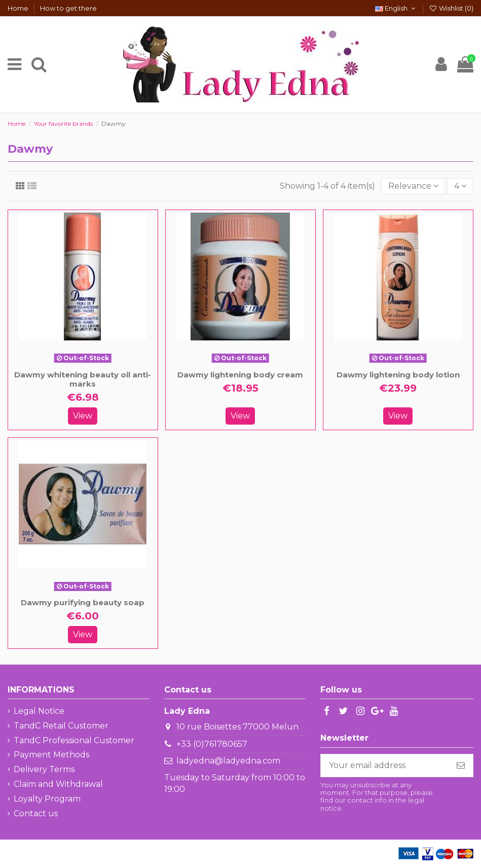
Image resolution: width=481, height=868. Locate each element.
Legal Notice (39, 711)
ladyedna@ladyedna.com (228, 761)
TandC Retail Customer (61, 726)
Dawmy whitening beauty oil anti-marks (83, 379)
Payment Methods (51, 755)
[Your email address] (385, 765)
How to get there (68, 8)
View (83, 416)
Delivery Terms (44, 769)
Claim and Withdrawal (58, 784)
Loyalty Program (47, 799)
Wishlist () (451, 8)
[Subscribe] (461, 765)
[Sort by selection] (413, 186)
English (396, 8)
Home (19, 8)
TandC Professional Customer (74, 740)
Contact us (36, 813)
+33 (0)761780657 (212, 744)
